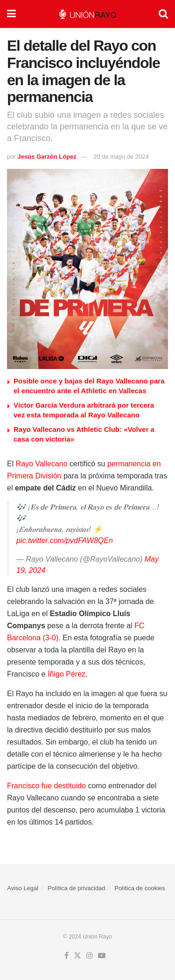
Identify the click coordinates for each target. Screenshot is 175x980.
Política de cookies (140, 888)
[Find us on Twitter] (77, 956)
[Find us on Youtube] (102, 956)
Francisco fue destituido (46, 786)
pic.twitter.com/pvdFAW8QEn (65, 540)
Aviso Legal (23, 888)
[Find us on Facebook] (66, 956)
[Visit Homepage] (87, 14)
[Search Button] (163, 14)
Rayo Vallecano (42, 464)
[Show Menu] (11, 14)
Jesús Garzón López (47, 157)
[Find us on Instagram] (90, 956)
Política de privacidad (77, 888)
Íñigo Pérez (66, 674)
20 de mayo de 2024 (121, 157)
